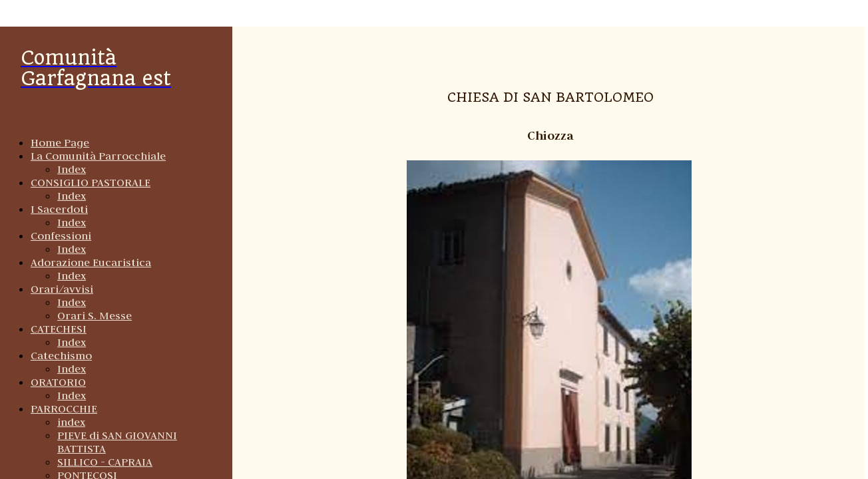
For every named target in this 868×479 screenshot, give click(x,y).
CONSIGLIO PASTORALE (91, 182)
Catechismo (61, 355)
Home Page (60, 142)
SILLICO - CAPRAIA (105, 462)
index (71, 422)
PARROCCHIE (64, 408)
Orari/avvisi (62, 289)
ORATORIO (58, 382)
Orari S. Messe (95, 315)
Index (72, 169)
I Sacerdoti (59, 209)
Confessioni (61, 236)
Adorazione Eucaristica (91, 262)
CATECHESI (59, 329)
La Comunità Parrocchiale (98, 156)
